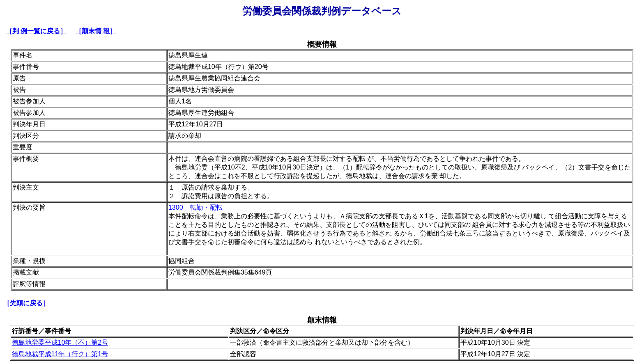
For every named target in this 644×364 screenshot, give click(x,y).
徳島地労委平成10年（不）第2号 (60, 342)
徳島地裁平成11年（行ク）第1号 (60, 354)
